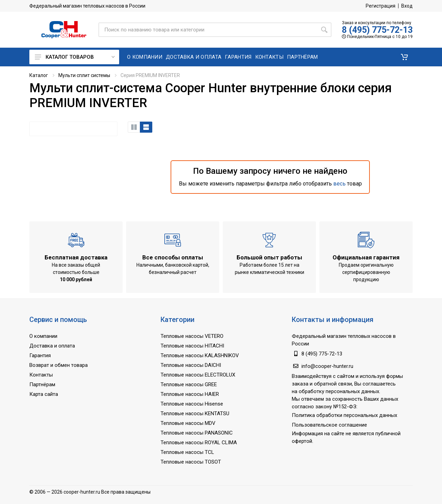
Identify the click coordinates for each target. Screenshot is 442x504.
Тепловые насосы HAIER (190, 394)
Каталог (39, 75)
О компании (43, 336)
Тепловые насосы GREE (189, 384)
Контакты (41, 375)
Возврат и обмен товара (59, 365)
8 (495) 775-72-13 (377, 30)
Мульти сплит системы (84, 75)
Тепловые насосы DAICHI (191, 365)
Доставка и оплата (52, 346)
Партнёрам (42, 384)
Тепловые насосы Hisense (192, 404)
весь (339, 184)
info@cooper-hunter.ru (327, 366)
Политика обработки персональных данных (344, 415)
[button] (404, 57)
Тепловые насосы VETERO (192, 336)
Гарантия (40, 355)
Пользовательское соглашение (329, 425)
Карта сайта (44, 394)
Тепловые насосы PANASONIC (197, 433)
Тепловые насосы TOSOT (191, 462)
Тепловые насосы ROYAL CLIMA (199, 443)
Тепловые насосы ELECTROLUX (198, 375)
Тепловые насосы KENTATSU (195, 413)
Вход (407, 6)
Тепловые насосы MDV (188, 423)
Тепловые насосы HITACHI (192, 346)
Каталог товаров (75, 57)
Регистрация (381, 6)
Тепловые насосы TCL (187, 452)
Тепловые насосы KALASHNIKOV (200, 355)
